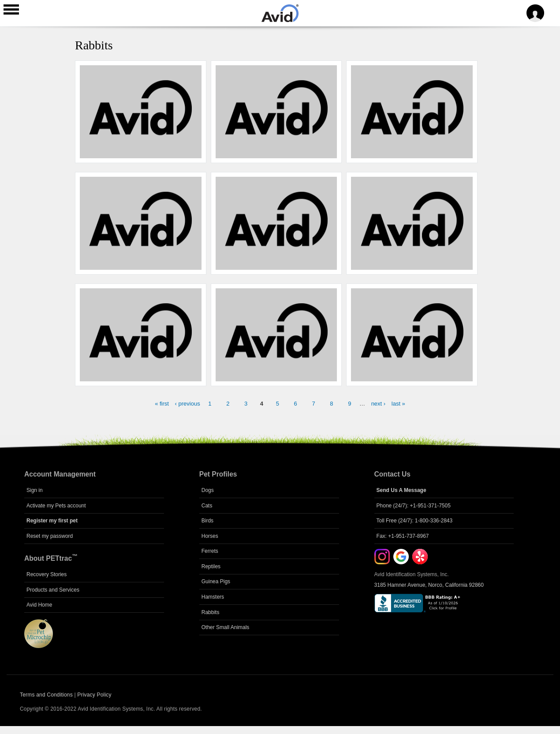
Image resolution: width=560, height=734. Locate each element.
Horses (210, 536)
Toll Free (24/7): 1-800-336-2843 (415, 521)
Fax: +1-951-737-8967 (403, 536)
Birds (207, 521)
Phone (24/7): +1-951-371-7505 (414, 506)
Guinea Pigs (216, 581)
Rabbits (211, 612)
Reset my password (50, 536)
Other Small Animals (226, 627)
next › (379, 404)
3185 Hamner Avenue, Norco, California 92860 (429, 585)
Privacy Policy (94, 695)
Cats (207, 506)
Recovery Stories (47, 574)
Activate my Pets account (56, 506)
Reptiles (211, 566)
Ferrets (210, 551)
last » (398, 404)
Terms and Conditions (46, 695)
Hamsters (213, 597)
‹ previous (188, 404)
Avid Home (39, 605)
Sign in (35, 490)
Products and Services (53, 590)
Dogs (208, 490)
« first (162, 404)
